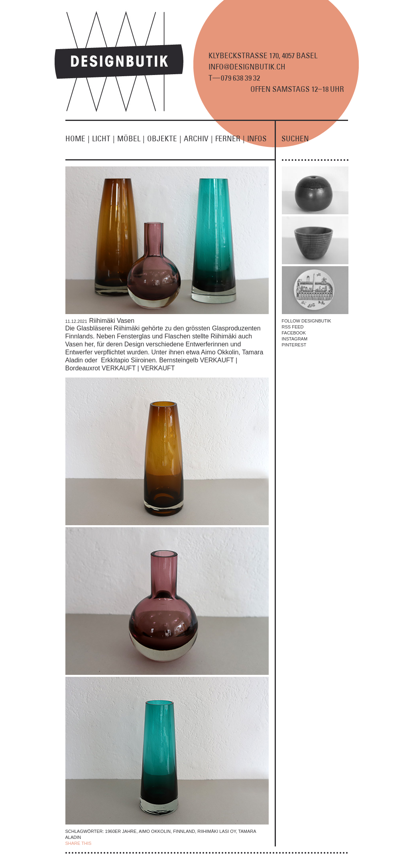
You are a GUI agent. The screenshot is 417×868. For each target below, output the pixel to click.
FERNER (231, 138)
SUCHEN (295, 138)
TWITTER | (134, 843)
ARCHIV (200, 138)
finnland (184, 831)
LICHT (105, 138)
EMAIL (152, 843)
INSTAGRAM (295, 339)
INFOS (257, 138)
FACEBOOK (294, 333)
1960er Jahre (121, 831)
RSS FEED (293, 327)
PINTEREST (294, 345)
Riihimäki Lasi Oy (216, 831)
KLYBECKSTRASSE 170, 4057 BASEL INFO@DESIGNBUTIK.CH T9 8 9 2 (263, 67)
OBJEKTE (165, 138)
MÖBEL (132, 138)
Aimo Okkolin (155, 831)
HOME (79, 138)
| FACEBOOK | (107, 843)
